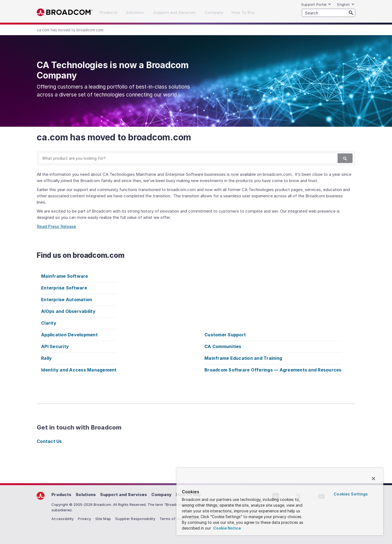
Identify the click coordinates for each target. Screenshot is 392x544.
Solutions (86, 495)
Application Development (69, 335)
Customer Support (225, 335)
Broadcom (65, 12)
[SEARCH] (329, 13)
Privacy (84, 519)
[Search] (351, 13)
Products (61, 495)
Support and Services (124, 495)
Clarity (49, 323)
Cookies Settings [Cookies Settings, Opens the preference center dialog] (351, 494)
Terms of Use (171, 519)
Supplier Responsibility (135, 519)
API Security (55, 346)
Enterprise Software (64, 288)
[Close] (373, 479)
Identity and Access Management (79, 370)
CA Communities (223, 346)
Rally (46, 358)
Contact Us (49, 441)
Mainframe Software (65, 276)
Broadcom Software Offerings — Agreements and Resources (273, 370)
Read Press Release (56, 226)
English (346, 4)
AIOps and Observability (68, 311)
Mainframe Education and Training (243, 358)
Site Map (103, 519)
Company (161, 495)
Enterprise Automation (67, 300)
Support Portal (316, 4)
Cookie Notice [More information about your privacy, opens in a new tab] (227, 528)
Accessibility (62, 519)
